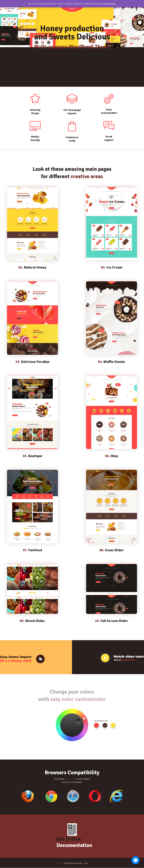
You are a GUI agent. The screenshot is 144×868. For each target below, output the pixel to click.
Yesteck (60, 863)
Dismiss (112, 4)
